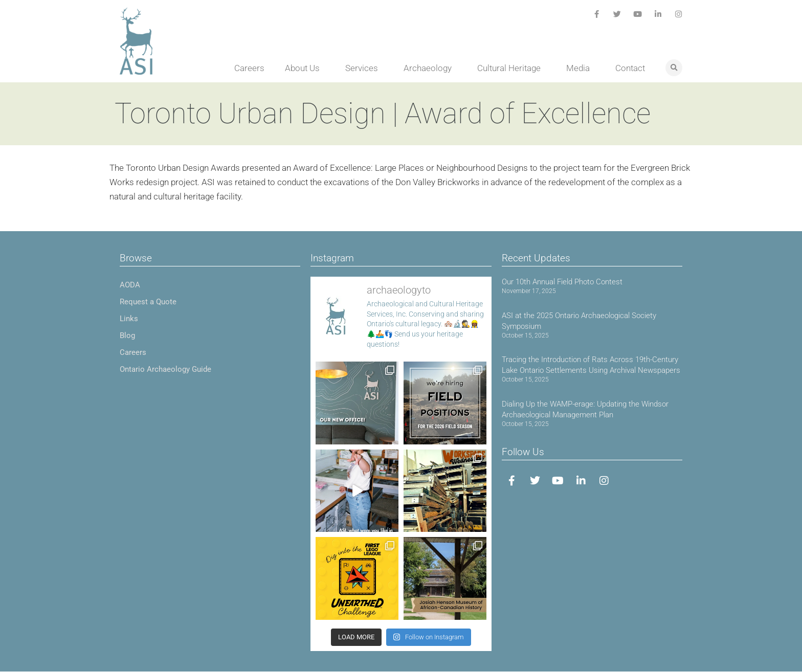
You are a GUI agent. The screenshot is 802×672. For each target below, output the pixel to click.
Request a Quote (148, 302)
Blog (127, 335)
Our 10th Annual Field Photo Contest (562, 282)
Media (581, 68)
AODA (130, 285)
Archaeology (430, 68)
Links (129, 319)
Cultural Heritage (511, 68)
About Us (305, 68)
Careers (249, 68)
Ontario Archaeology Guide (165, 369)
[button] (674, 68)
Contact (630, 68)
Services (364, 68)
